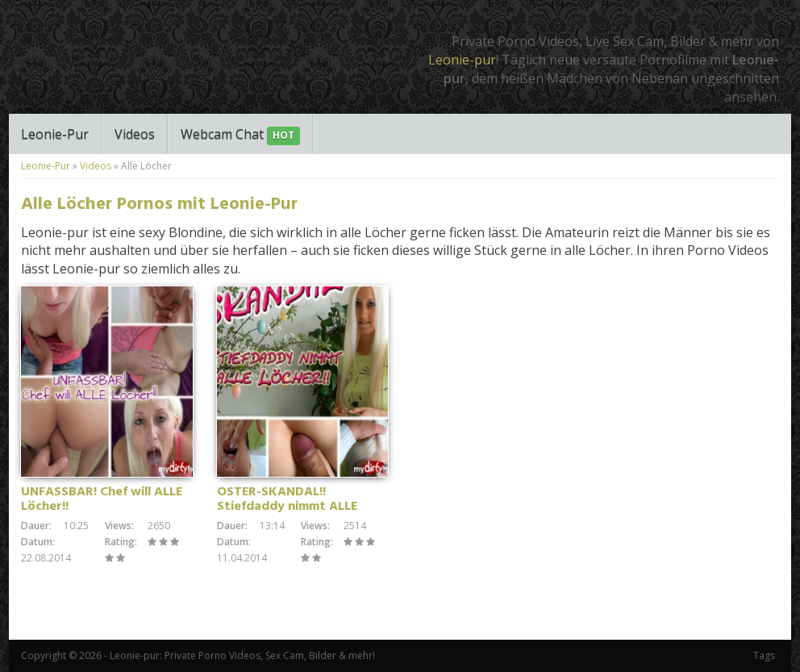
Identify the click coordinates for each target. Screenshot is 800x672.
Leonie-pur (462, 60)
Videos (135, 134)
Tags (764, 655)
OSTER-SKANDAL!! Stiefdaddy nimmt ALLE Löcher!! (287, 507)
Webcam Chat (240, 135)
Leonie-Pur (55, 134)
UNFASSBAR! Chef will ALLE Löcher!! (102, 499)
